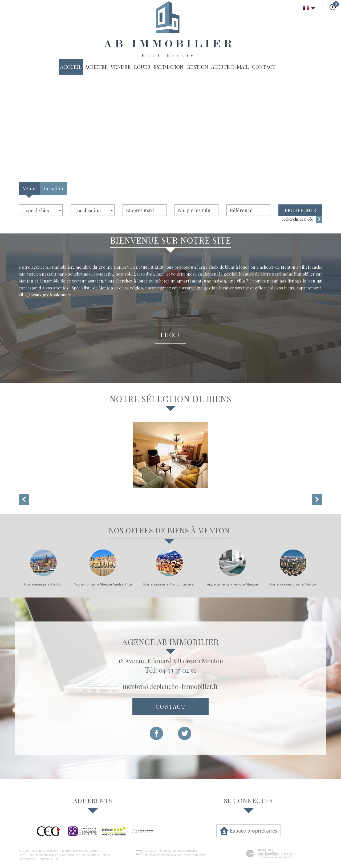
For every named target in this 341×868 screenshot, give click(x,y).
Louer (142, 67)
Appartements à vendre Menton (232, 584)
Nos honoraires (70, 855)
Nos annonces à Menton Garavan (169, 584)
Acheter (96, 67)
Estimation (168, 67)
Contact (264, 67)
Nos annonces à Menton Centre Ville (103, 584)
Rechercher (301, 210)
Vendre (121, 67)
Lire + (170, 354)
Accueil (71, 67)
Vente (29, 188)
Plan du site (26, 855)
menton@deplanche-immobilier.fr (171, 686)
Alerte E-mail (230, 67)
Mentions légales (47, 855)
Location (54, 188)
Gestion (197, 67)
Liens (85, 855)
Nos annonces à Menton (43, 584)
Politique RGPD (48, 859)
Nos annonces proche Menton (293, 584)
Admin (95, 855)
